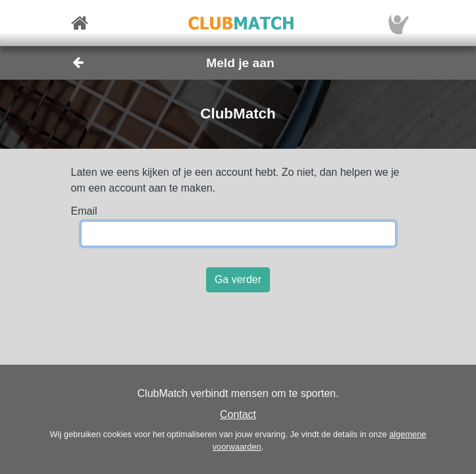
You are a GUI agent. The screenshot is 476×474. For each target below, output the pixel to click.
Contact (238, 414)
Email (84, 211)
